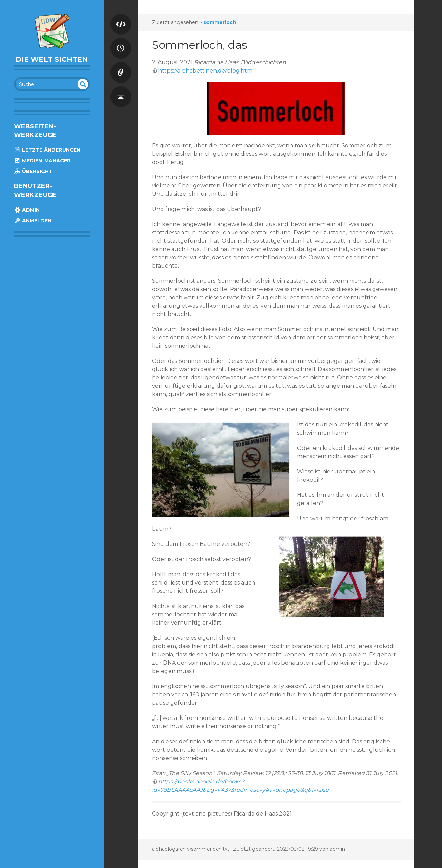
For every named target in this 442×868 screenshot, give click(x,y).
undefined (83, 84)
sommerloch (220, 22)
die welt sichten (52, 59)
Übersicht (33, 171)
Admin (27, 210)
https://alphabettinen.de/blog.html (206, 71)
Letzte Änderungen (47, 150)
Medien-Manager (42, 161)
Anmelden (33, 221)
